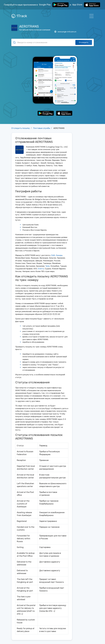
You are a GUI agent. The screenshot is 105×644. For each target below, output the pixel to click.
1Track (19, 16)
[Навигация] (91, 16)
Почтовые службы (42, 128)
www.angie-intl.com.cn (65, 32)
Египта (41, 269)
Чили (47, 266)
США (53, 255)
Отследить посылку (21, 128)
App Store (86, 5)
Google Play (54, 5)
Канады (59, 255)
